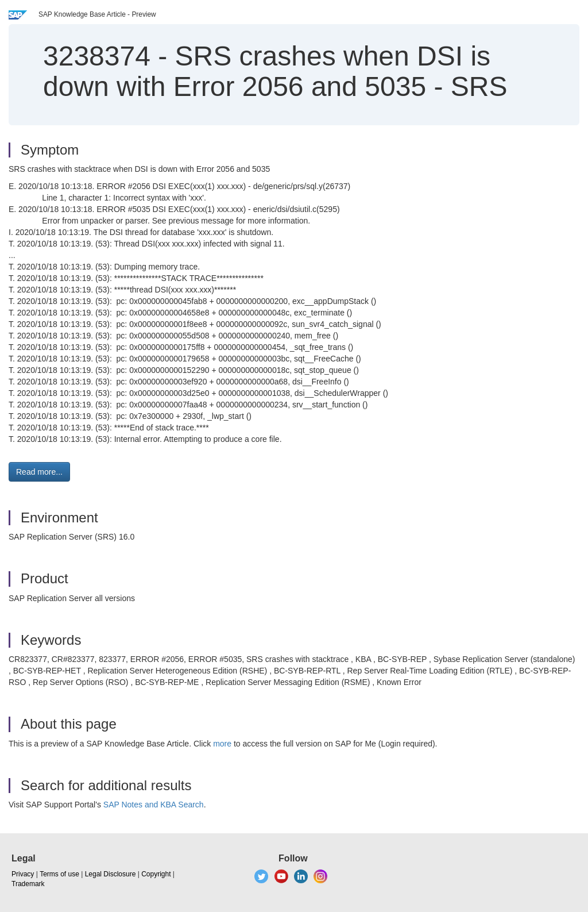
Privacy (23, 874)
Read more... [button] (39, 472)
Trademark (28, 884)
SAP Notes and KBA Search (154, 805)
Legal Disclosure (111, 874)
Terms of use (59, 874)
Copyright (156, 874)
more (222, 744)
